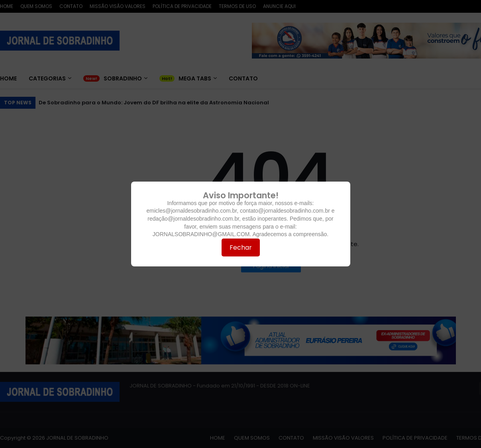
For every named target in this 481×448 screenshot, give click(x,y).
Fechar (241, 247)
